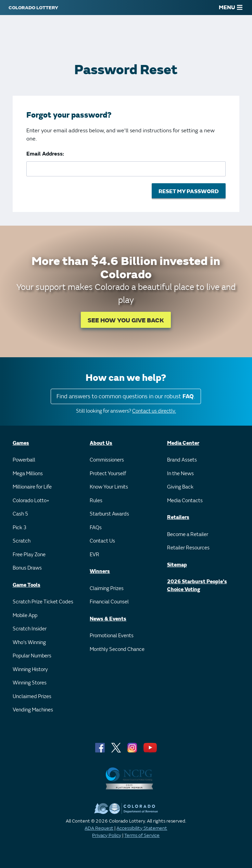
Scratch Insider (30, 629)
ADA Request (99, 828)
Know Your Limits (109, 487)
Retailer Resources (188, 548)
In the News (180, 474)
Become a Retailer (188, 535)
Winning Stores (30, 683)
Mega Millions (28, 474)
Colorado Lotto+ (31, 501)
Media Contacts (185, 501)
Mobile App (25, 616)
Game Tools (27, 585)
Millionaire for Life (32, 487)
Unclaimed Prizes (32, 697)
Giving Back (180, 487)
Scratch (22, 541)
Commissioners (107, 460)
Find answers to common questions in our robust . (126, 396)
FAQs (96, 528)
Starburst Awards (109, 514)
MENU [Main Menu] (231, 8)
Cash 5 (20, 514)
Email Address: (45, 154)
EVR (94, 555)
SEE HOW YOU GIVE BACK (126, 321)
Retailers (178, 517)
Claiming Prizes (107, 589)
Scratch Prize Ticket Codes (43, 602)
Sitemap (177, 565)
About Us (101, 443)
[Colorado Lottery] (33, 8)
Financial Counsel (109, 602)
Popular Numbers (32, 656)
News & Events (108, 619)
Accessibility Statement (142, 828)
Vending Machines (33, 710)
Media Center (183, 443)
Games (21, 443)
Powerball (24, 460)
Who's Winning (29, 643)
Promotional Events (112, 636)
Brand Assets (182, 460)
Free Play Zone (29, 555)
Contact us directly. (154, 411)
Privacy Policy (107, 835)
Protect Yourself (108, 474)
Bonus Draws (27, 568)
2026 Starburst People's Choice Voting (197, 586)
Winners (100, 571)
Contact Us (102, 541)
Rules (96, 501)
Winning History (30, 670)
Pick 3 (20, 528)
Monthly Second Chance (117, 649)
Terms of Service (142, 835)
